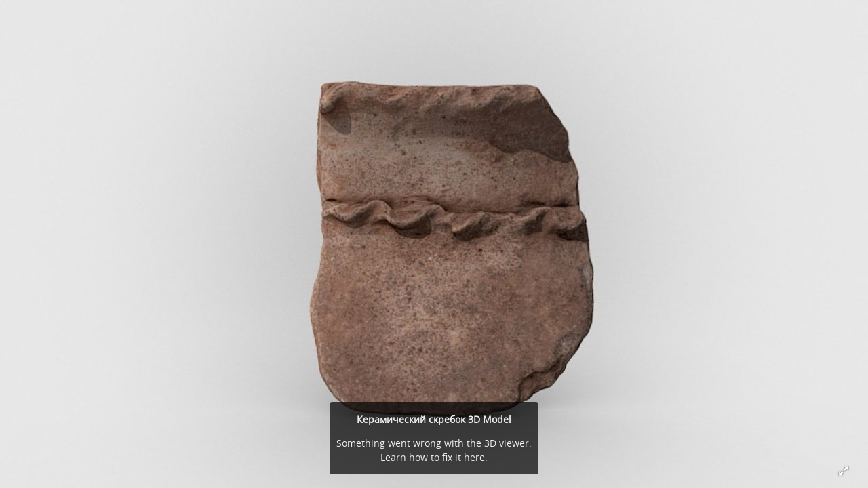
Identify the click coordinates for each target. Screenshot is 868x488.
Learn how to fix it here (433, 457)
